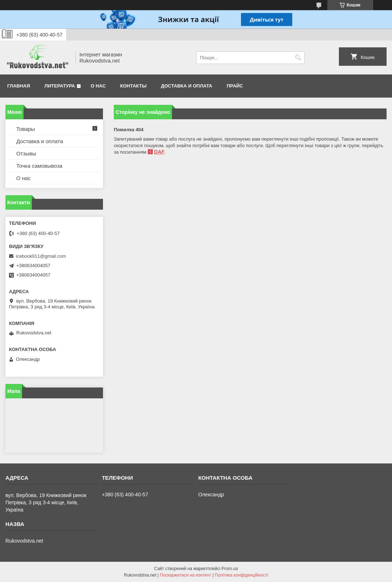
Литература (60, 86)
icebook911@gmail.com (41, 256)
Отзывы (26, 153)
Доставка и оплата (186, 86)
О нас (98, 86)
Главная (19, 86)
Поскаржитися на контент (185, 575)
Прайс (235, 86)
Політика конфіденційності (241, 575)
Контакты (133, 86)
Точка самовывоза (39, 166)
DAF (160, 152)
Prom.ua (230, 569)
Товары (26, 129)
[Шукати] (298, 58)
